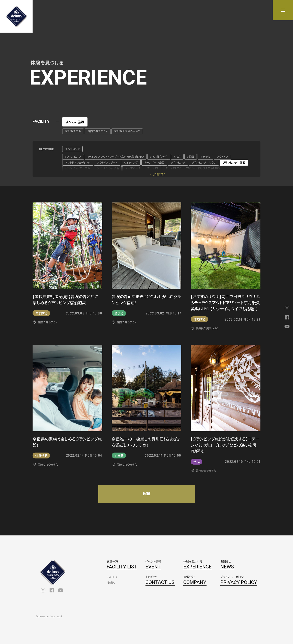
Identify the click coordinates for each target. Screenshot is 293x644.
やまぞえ (205, 157)
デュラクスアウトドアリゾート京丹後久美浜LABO (192, 168)
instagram (43, 590)
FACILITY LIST (122, 567)
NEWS (227, 567)
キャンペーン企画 (154, 162)
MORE (147, 494)
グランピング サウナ (204, 162)
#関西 (191, 157)
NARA (111, 582)
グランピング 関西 (234, 162)
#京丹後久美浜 (159, 157)
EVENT (153, 567)
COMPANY (195, 582)
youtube (61, 590)
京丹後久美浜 (73, 131)
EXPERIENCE (197, 567)
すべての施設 (75, 122)
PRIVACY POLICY (239, 582)
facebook (52, 590)
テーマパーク (133, 168)
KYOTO (112, 577)
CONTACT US (160, 582)
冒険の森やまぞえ (98, 131)
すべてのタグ (72, 149)
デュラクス (153, 168)
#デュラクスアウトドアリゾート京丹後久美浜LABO (116, 157)
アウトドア (222, 157)
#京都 (177, 157)
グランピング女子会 (108, 168)
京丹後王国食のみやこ (127, 131)
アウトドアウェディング (78, 162)
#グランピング (73, 157)
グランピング (178, 162)
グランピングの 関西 (78, 168)
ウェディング (131, 162)
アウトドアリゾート (107, 162)
